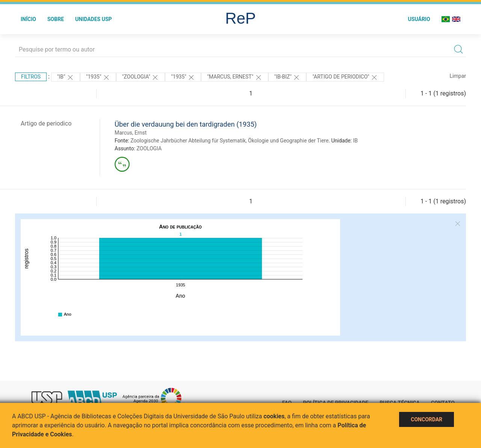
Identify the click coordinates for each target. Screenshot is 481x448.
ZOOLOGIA (149, 148)
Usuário (419, 19)
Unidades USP (94, 19)
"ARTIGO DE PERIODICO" (345, 77)
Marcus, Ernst (131, 133)
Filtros (31, 77)
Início (28, 19)
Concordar (427, 419)
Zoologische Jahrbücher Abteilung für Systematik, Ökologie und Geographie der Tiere (229, 141)
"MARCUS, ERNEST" (234, 77)
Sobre (56, 19)
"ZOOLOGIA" (141, 77)
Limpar (458, 76)
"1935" (98, 77)
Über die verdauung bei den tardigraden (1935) (186, 124)
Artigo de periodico (46, 123)
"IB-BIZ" (287, 77)
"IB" (66, 77)
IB (355, 141)
